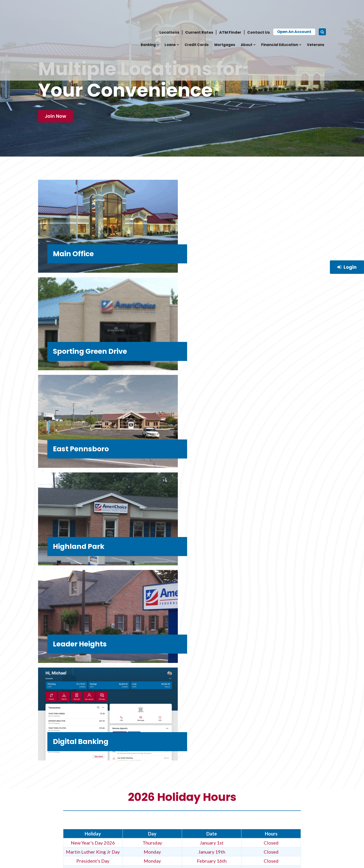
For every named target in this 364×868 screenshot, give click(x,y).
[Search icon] (322, 8)
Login (347, 267)
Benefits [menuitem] (47, 820)
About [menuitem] (247, 21)
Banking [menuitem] (148, 21)
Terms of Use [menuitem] (51, 813)
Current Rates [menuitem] (199, 9)
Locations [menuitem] (169, 9)
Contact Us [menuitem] (258, 9)
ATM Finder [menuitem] (230, 9)
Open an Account (294, 8)
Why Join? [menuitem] (48, 787)
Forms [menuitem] (45, 826)
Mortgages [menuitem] (225, 21)
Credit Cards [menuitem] (197, 21)
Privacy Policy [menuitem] (53, 807)
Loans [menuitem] (170, 21)
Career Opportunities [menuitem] (121, 787)
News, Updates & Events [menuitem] (62, 800)
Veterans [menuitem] (316, 21)
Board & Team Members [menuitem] (122, 826)
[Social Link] (254, 828)
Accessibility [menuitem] (112, 820)
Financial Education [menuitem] (280, 21)
